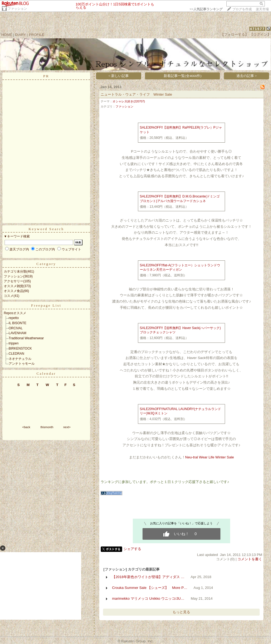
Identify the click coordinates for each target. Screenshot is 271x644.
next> (67, 427)
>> (206, 9)
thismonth (47, 427)
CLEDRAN (16, 354)
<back (26, 427)
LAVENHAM (17, 333)
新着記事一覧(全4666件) (183, 76)
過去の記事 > (247, 76)
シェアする (132, 549)
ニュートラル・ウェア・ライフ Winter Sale (136, 94)
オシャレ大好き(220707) (129, 101)
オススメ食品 (14, 291)
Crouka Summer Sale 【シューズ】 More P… (150, 588)
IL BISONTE (18, 323)
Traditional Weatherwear (26, 338)
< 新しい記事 (119, 76)
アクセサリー (14, 281)
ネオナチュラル (20, 359)
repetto (14, 318)
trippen (14, 343)
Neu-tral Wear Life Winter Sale (210, 457)
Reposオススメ (15, 313)
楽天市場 (262, 9)
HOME (7, 35)
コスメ (9, 296)
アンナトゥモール (22, 364)
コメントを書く (250, 559)
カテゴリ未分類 (15, 271)
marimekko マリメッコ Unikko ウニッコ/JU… (148, 598)
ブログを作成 (242, 9)
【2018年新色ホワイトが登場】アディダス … (148, 577)
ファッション (17, 9)
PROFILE (37, 35)
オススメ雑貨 (14, 286)
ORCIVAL (16, 328)
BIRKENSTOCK (20, 348)
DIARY (21, 35)
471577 (257, 29)
